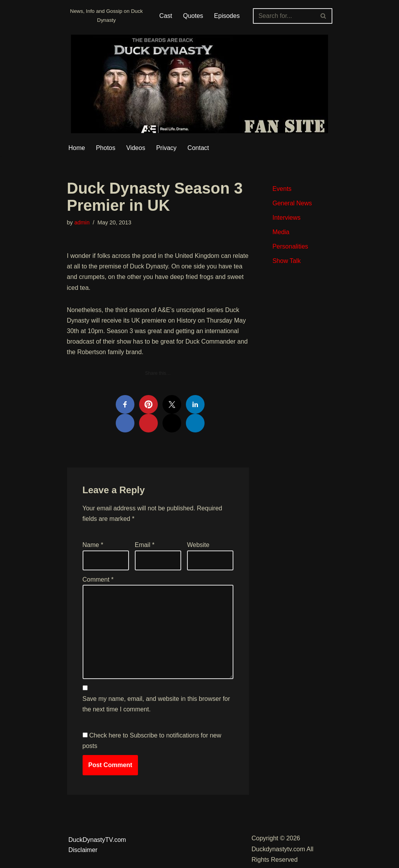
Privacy (166, 148)
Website (198, 545)
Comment (98, 580)
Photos (106, 148)
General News (292, 203)
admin (82, 222)
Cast (166, 16)
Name (93, 545)
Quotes (193, 16)
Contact (198, 148)
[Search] (284, 16)
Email (145, 545)
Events (282, 189)
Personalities (290, 246)
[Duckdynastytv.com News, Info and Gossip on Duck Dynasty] (107, 16)
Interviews (286, 218)
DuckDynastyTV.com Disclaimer (97, 845)
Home (77, 148)
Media (281, 232)
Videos (136, 148)
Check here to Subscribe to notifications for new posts (152, 741)
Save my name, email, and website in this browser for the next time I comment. (156, 704)
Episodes (227, 16)
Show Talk (287, 261)
